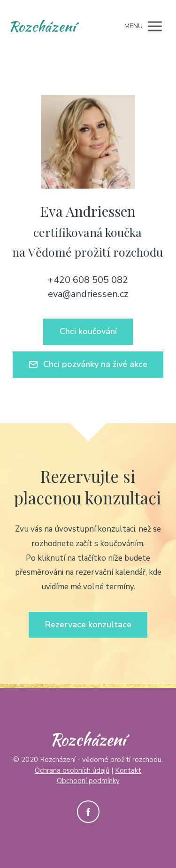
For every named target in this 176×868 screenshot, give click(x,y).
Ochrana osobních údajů (72, 770)
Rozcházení (42, 26)
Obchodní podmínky (88, 781)
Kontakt (128, 770)
